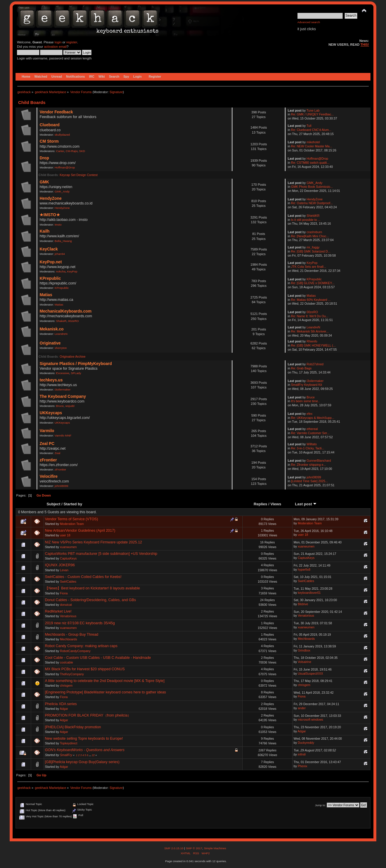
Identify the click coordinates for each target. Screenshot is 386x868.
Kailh (45, 231)
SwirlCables (68, 581)
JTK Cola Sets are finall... (309, 267)
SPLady (76, 373)
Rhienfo (312, 341)
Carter (60, 151)
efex (310, 414)
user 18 (65, 535)
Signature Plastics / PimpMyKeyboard (76, 364)
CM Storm (49, 141)
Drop (44, 158)
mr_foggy (313, 247)
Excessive (63, 373)
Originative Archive (72, 357)
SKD (82, 151)
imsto (58, 225)
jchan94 (60, 254)
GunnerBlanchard (319, 461)
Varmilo (47, 431)
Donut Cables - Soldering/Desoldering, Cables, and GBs (90, 600)
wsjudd (70, 406)
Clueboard (50, 125)
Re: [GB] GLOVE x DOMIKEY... (313, 283)
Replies (261, 504)
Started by (73, 504)
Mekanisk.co (52, 329)
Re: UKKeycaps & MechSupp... (313, 418)
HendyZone (51, 198)
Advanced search (309, 22)
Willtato (312, 444)
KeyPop (72, 271)
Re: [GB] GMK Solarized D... (311, 251)
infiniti (302, 754)
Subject (53, 504)
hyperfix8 (304, 569)
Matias (46, 295)
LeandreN (61, 334)
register (72, 42)
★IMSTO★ (50, 215)
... (90, 755)
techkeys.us (51, 380)
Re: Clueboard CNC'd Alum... (311, 130)
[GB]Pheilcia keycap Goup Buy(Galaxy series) (82, 762)
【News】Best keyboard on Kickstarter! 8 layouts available (92, 588)
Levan (64, 570)
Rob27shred (315, 364)
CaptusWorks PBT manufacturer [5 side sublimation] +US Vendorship (101, 554)
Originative (50, 343)
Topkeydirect (68, 743)
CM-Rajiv (72, 151)
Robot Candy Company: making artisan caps (81, 646)
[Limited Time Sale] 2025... (309, 481)
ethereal (312, 429)
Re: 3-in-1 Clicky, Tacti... (308, 448)
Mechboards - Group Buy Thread (72, 635)
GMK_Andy (62, 191)
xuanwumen (68, 547)
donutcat (66, 605)
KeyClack (49, 249)
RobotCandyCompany (75, 651)
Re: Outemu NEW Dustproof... (312, 203)
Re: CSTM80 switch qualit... (310, 163)
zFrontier (48, 460)
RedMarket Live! (58, 611)
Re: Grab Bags (301, 368)
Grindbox (304, 650)
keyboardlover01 (309, 593)
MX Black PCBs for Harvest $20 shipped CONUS (85, 669)
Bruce (60, 406)
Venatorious (68, 616)
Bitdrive (303, 604)
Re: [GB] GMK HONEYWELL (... (313, 345)
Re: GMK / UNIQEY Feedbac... (312, 114)
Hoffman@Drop (65, 167)
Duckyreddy (306, 743)
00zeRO (73, 321)
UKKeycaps (51, 413)
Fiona (64, 593)
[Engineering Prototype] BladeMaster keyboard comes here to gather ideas (105, 692)
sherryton (61, 348)
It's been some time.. (305, 401)
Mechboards (68, 639)
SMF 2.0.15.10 (174, 848)
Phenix (302, 766)
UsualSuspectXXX (311, 673)
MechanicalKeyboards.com (66, 311)
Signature (116, 92)
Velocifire (49, 476)
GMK (44, 182)
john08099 (61, 486)
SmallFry (66, 755)
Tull (309, 126)
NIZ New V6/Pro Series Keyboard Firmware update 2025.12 (93, 542)
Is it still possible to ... (306, 220)
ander (302, 708)
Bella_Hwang (63, 241)
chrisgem (66, 685)
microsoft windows (311, 719)
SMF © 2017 (194, 848)
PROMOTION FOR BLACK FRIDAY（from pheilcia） (88, 715)
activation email (55, 47)
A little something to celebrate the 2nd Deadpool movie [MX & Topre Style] (105, 681)
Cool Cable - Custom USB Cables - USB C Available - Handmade (98, 658)
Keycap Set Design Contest (79, 175)
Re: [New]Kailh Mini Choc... (310, 236)
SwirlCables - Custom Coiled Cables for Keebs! (83, 577)
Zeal (57, 453)
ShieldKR (313, 216)
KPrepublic (50, 278)
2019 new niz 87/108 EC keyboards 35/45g (80, 623)
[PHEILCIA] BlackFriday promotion (73, 727)
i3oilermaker (62, 389)
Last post (306, 504)
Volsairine (305, 662)
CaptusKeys (68, 558)
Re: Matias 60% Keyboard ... (311, 300)
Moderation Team (72, 524)
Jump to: (320, 805)
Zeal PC (47, 444)
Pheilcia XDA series (61, 704)
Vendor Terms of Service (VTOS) (71, 519)
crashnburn (314, 232)
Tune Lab (313, 110)
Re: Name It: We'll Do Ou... (310, 316)
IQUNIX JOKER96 (60, 565)
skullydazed (62, 135)
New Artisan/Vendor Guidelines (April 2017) (80, 531)
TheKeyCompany (72, 674)
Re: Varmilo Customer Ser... (310, 433)
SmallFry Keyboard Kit (306, 385)
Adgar (64, 709)
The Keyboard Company (63, 397)
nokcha (61, 271)
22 (93, 755)
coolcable (66, 662)
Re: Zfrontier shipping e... (308, 465)
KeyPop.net (51, 262)
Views (276, 504)
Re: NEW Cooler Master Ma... (312, 146)
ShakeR (61, 321)
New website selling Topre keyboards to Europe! (84, 739)
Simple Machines (215, 848)
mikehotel (313, 142)
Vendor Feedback (56, 112)
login (58, 42)
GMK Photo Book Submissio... (312, 187)
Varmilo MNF (63, 435)
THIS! (365, 45)
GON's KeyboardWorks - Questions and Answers (85, 750)
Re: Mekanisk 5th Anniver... (310, 331)
